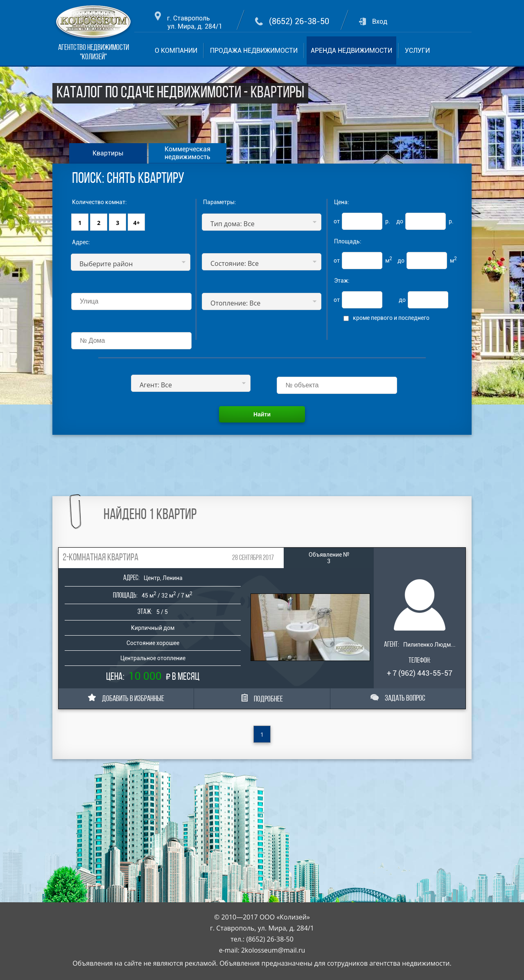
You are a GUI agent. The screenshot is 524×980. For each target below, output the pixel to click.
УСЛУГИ (417, 51)
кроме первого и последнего (391, 318)
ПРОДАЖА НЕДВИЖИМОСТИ (254, 51)
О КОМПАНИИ (176, 51)
